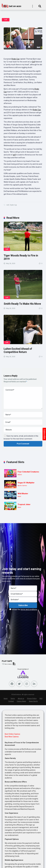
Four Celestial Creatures (28, 472)
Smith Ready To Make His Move (22, 304)
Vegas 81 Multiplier (26, 483)
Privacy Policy (32, 698)
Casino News (21, 701)
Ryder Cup (16, 59)
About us (21, 698)
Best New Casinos (12, 737)
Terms (13, 698)
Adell (19, 496)
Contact (11, 701)
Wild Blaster (23, 494)
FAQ (41, 698)
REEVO (20, 475)
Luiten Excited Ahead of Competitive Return (18, 350)
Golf (6, 20)
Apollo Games (22, 486)
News (6, 698)
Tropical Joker (24, 504)
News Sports (33, 701)
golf (14, 155)
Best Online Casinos (12, 734)
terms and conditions (29, 609)
